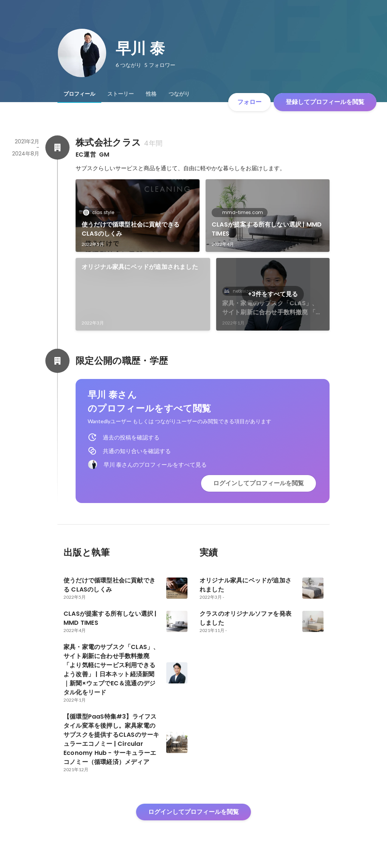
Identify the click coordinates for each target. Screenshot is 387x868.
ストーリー (121, 94)
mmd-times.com (240, 212)
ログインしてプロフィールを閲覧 (259, 483)
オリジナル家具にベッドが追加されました (140, 267)
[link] (138, 216)
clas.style (101, 212)
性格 (151, 94)
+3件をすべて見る (273, 294)
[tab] (79, 94)
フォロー (249, 102)
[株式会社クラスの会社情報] (57, 148)
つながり (179, 94)
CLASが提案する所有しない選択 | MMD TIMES (267, 229)
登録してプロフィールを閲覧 (325, 102)
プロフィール (79, 94)
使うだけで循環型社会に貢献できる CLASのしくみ (131, 229)
